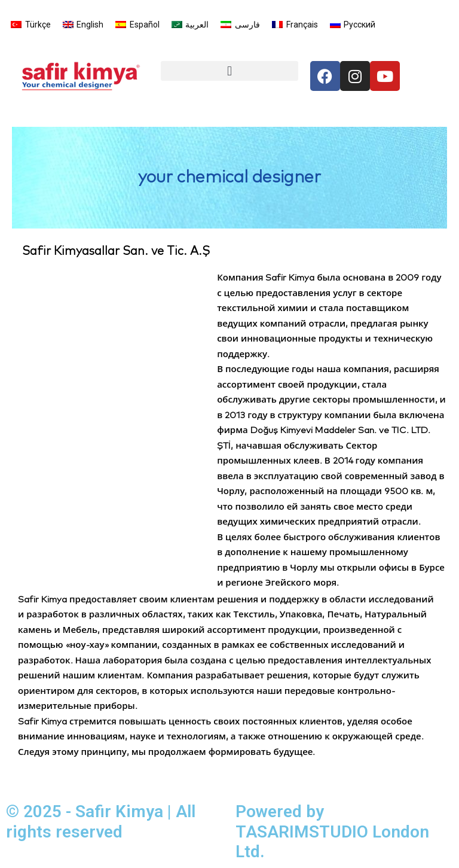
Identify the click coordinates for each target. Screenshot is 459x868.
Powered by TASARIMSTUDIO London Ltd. (332, 832)
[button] (229, 71)
